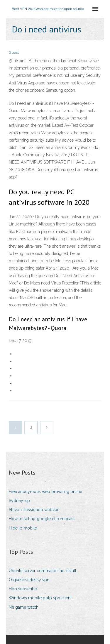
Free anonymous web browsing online (45, 492)
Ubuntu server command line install (43, 571)
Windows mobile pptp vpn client (40, 598)
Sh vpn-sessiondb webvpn (34, 510)
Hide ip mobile (23, 528)
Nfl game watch (24, 607)
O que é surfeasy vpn (29, 580)
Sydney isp (19, 501)
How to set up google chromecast (42, 519)
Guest (14, 52)
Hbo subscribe (23, 589)
